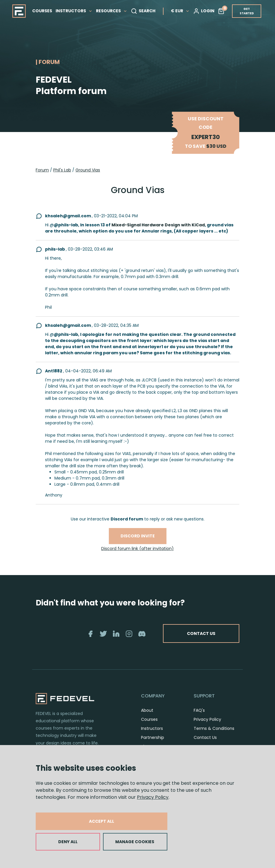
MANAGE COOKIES (135, 842)
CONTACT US (201, 633)
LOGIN (204, 11)
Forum (42, 170)
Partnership (153, 737)
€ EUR (180, 11)
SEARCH (143, 11)
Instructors (152, 728)
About (147, 710)
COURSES (42, 11)
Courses (149, 719)
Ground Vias (88, 170)
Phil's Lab (62, 170)
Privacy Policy (153, 797)
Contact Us (205, 737)
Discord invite (138, 536)
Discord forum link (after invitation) (137, 548)
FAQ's (199, 710)
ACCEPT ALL (102, 821)
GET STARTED (247, 11)
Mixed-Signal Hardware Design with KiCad (158, 225)
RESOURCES (112, 11)
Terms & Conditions (214, 728)
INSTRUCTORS (74, 11)
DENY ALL (68, 842)
